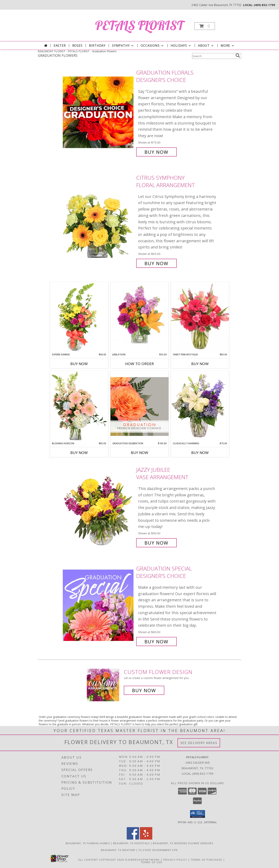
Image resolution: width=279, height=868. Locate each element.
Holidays (181, 46)
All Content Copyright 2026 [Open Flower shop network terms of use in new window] (101, 859)
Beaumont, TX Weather (118, 850)
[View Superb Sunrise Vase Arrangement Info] (79, 317)
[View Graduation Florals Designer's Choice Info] (99, 112)
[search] (238, 56)
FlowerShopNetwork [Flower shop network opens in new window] (142, 859)
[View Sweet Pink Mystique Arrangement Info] (200, 317)
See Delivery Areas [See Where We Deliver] (199, 743)
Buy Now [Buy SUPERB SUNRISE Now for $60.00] (79, 364)
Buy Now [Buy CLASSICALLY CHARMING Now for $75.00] (200, 453)
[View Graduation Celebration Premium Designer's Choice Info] (139, 406)
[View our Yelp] (146, 838)
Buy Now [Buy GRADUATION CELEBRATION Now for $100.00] (139, 453)
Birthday (97, 46)
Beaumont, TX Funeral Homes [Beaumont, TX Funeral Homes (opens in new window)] (88, 843)
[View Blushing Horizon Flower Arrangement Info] (79, 406)
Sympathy (123, 46)
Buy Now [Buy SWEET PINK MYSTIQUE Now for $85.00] (200, 364)
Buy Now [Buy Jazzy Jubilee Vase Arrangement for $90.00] (156, 543)
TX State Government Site (158, 850)
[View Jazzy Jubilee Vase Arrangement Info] (99, 506)
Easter (60, 46)
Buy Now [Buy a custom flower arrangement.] (144, 690)
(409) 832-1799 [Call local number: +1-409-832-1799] (264, 5)
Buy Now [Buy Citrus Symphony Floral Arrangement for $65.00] (156, 263)
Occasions (152, 46)
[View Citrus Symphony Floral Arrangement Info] (99, 220)
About (206, 46)
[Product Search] (213, 56)
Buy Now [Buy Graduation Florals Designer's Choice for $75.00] (156, 152)
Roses (77, 46)
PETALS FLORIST (139, 25)
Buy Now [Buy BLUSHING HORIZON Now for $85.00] (79, 453)
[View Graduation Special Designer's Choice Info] (99, 605)
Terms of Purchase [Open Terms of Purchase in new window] (207, 859)
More (228, 46)
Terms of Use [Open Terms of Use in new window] (152, 862)
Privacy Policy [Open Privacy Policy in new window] (175, 859)
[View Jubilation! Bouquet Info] (139, 318)
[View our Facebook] (133, 838)
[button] (205, 26)
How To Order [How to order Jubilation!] (139, 364)
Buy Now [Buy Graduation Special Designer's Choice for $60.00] (156, 642)
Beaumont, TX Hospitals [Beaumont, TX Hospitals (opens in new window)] (131, 843)
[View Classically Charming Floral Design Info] (200, 406)
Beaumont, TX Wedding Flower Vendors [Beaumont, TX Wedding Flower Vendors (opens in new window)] (183, 843)
